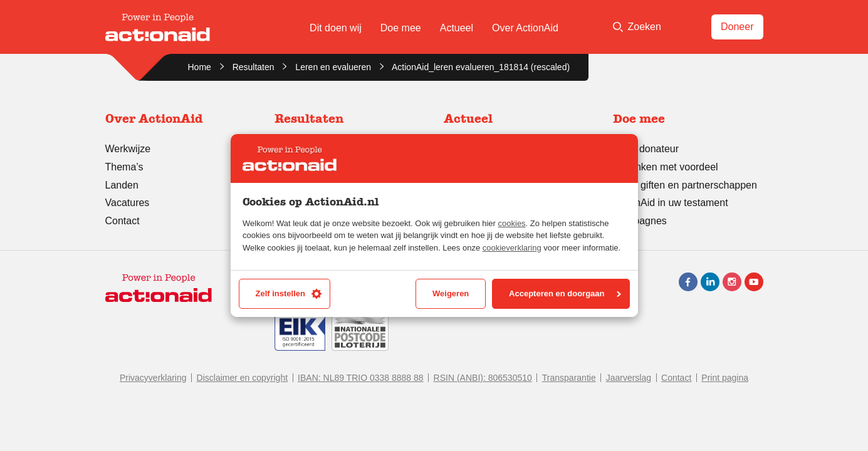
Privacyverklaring (153, 378)
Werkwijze (128, 149)
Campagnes (640, 221)
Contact (123, 221)
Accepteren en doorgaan (565, 293)
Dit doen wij (336, 28)
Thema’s (124, 167)
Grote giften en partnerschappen (685, 185)
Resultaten (254, 67)
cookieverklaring (512, 248)
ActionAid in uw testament (671, 203)
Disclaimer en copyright (243, 378)
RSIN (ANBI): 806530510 (483, 378)
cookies (512, 223)
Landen (122, 185)
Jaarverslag (629, 378)
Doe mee (401, 28)
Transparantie (569, 378)
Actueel (457, 28)
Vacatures (128, 203)
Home (200, 67)
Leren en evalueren (333, 67)
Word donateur (646, 149)
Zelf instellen (289, 294)
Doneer (737, 27)
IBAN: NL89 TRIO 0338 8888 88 (361, 378)
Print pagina (725, 378)
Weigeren (451, 293)
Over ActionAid (525, 28)
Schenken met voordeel (666, 167)
